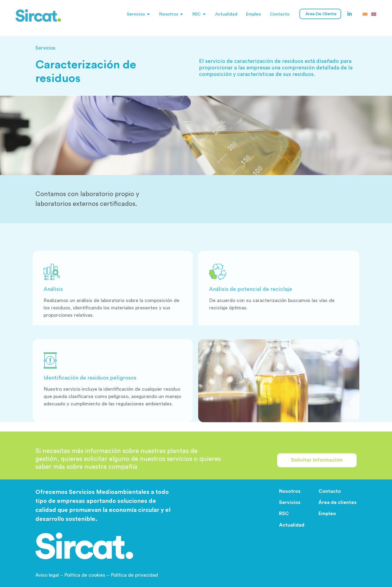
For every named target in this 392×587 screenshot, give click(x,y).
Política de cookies (85, 575)
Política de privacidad (134, 575)
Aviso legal (50, 575)
